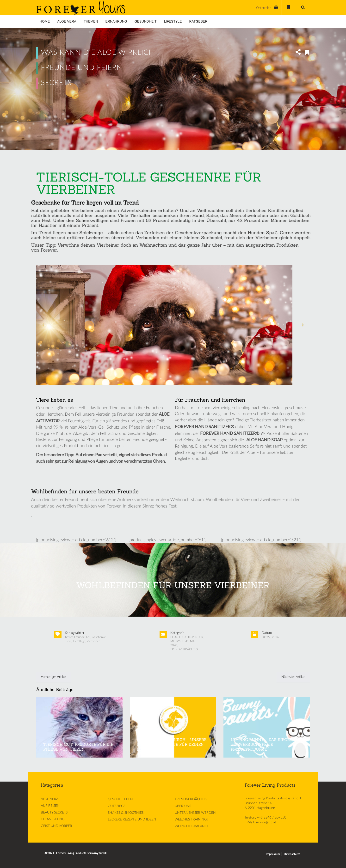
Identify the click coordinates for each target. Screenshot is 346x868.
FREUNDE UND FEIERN (82, 68)
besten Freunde (75, 637)
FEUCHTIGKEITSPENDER (187, 637)
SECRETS (56, 83)
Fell (88, 637)
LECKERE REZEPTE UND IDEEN (132, 819)
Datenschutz (292, 854)
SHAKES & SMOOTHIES (126, 813)
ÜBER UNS (183, 806)
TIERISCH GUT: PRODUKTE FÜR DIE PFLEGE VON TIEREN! (78, 747)
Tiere (68, 641)
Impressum (273, 854)
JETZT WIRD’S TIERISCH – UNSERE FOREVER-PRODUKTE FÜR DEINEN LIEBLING (172, 744)
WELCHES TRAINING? (191, 819)
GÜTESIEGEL (117, 806)
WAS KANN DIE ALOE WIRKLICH (98, 53)
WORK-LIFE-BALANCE (192, 826)
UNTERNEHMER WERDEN (195, 813)
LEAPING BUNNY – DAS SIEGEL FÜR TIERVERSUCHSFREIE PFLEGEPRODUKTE (266, 744)
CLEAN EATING (53, 819)
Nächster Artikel (293, 677)
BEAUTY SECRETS (54, 813)
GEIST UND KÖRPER (56, 826)
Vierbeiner (93, 641)
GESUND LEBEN (120, 799)
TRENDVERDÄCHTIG (184, 649)
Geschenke (99, 637)
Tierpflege (79, 641)
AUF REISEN (50, 806)
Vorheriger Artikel (54, 677)
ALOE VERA (50, 799)
